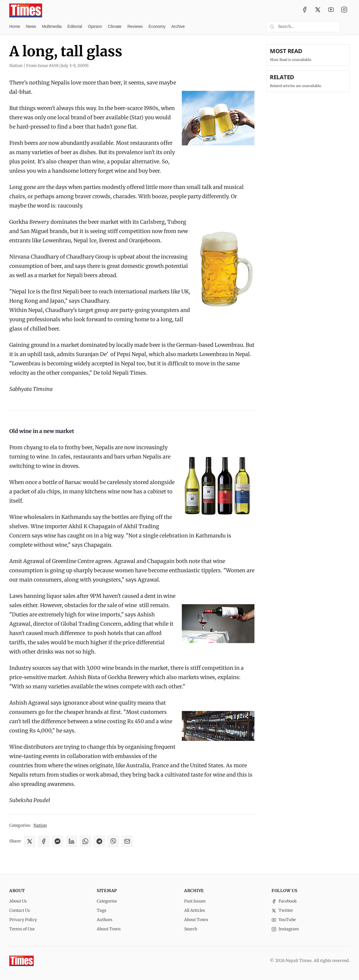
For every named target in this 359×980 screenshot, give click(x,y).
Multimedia (52, 26)
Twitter (282, 910)
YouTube (284, 920)
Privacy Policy (23, 920)
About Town (109, 929)
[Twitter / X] (318, 10)
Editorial (75, 26)
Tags (102, 910)
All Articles (195, 910)
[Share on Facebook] (44, 841)
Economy (157, 26)
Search (191, 929)
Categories (107, 901)
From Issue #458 (57, 66)
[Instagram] (344, 10)
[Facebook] (305, 10)
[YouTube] (331, 10)
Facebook (284, 901)
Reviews (135, 26)
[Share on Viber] (113, 841)
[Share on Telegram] (99, 841)
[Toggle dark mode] (347, 27)
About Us (18, 901)
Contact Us (20, 910)
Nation (40, 825)
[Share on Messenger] (58, 841)
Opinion (95, 26)
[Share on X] (30, 841)
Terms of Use (22, 929)
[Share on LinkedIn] (71, 841)
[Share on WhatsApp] (85, 841)
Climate (115, 26)
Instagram (285, 929)
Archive (178, 26)
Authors (105, 920)
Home (15, 26)
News (31, 26)
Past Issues (195, 901)
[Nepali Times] (21, 961)
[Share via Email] (127, 841)
